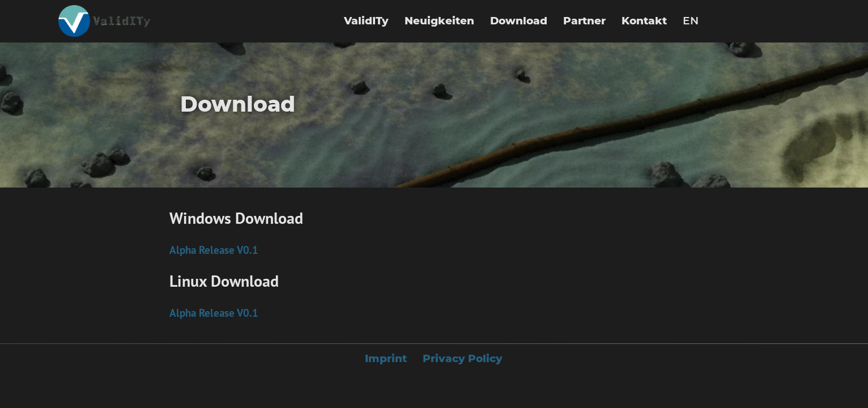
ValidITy (366, 21)
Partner (584, 21)
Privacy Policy (463, 358)
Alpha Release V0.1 (214, 250)
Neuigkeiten (439, 21)
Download (519, 21)
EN (691, 21)
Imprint (386, 358)
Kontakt (644, 21)
